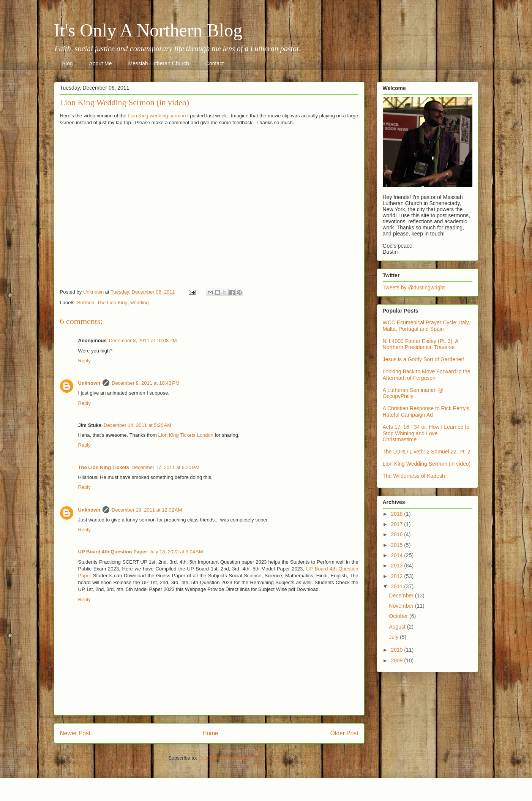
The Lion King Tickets (104, 467)
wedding (139, 303)
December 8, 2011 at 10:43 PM (146, 383)
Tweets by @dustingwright (414, 288)
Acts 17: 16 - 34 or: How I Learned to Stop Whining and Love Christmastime (426, 433)
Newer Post (75, 733)
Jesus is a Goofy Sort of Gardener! (424, 359)
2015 (397, 545)
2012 (397, 576)
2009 (397, 660)
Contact (215, 63)
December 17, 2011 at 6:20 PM (165, 467)
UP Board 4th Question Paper (113, 552)
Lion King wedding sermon (157, 116)
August (398, 627)
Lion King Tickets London (186, 435)
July (394, 637)
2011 (397, 586)
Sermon (86, 303)
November (402, 606)
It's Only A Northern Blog (148, 30)
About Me (101, 63)
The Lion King (112, 303)
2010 (397, 650)
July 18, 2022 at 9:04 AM (176, 552)
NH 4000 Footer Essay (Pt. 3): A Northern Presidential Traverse (421, 344)
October (399, 616)
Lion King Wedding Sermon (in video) (427, 464)
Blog (68, 63)
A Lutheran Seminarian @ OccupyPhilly (413, 393)
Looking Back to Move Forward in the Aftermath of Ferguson (427, 375)
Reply (84, 361)
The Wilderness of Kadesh (414, 476)
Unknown (89, 383)
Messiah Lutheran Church (158, 63)
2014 (397, 555)
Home (210, 733)
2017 (397, 524)
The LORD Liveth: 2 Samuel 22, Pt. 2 (427, 452)
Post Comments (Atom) (224, 758)
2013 (397, 566)
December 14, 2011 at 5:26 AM (137, 425)
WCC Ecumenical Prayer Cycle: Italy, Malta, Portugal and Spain (426, 326)
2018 (397, 514)
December (402, 596)
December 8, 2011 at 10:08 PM (143, 340)
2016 (397, 534)
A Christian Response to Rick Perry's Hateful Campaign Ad (426, 412)
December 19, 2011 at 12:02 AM (147, 510)
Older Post (344, 733)
